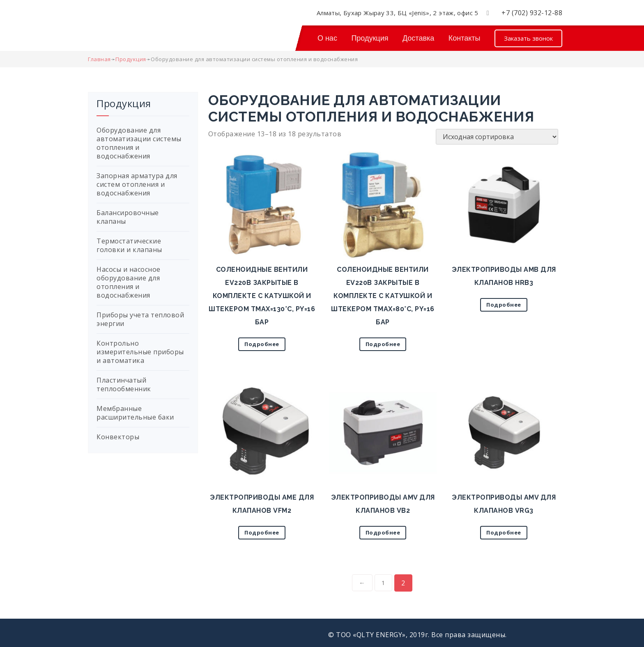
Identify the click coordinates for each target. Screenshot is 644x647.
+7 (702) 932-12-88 (532, 13)
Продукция (370, 38)
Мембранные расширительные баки (135, 413)
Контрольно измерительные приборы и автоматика (140, 352)
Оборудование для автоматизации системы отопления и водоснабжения (139, 143)
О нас (327, 38)
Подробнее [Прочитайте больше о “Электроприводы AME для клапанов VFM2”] (262, 532)
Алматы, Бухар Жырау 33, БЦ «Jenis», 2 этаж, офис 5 (398, 13)
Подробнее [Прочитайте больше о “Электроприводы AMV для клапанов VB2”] (383, 532)
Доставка (418, 38)
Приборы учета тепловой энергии (140, 319)
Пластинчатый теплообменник (124, 384)
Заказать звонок (528, 38)
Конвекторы (118, 437)
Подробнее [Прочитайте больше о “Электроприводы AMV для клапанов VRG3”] (504, 532)
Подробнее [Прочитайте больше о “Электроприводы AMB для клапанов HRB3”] (504, 305)
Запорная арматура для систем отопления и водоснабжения (137, 184)
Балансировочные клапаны (128, 217)
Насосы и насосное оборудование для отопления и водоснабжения (129, 282)
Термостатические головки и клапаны (129, 245)
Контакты (465, 38)
